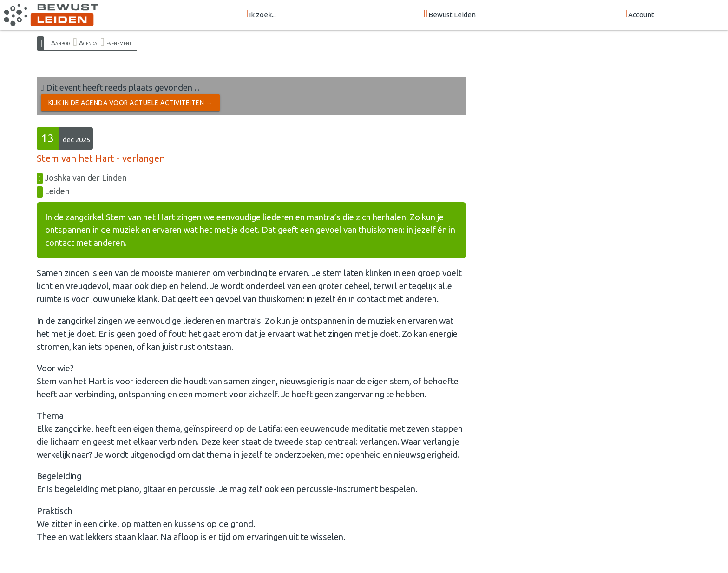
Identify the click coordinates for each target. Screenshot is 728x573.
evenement (119, 43)
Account (639, 14)
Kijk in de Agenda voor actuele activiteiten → (131, 103)
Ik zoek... (260, 14)
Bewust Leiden (450, 14)
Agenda (88, 43)
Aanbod (60, 43)
